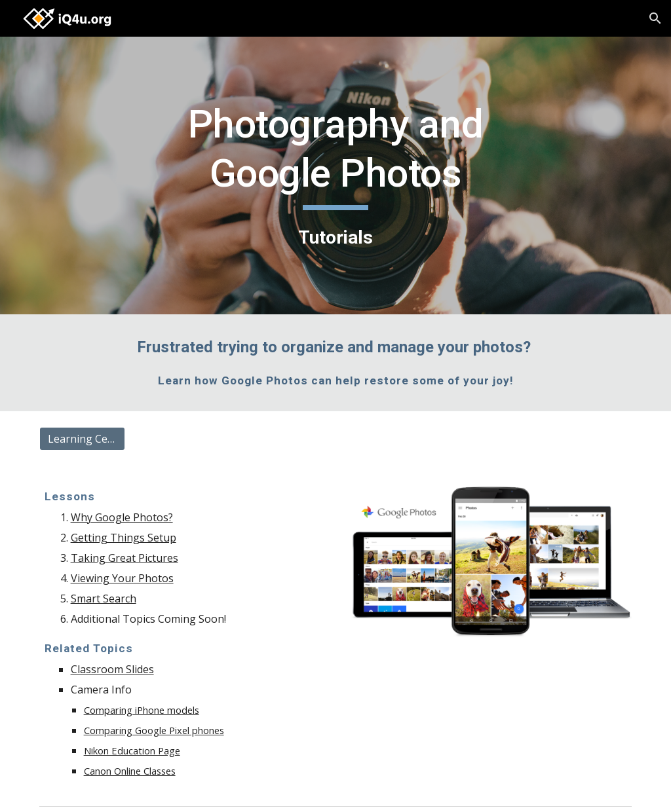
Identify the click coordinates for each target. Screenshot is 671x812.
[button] (655, 18)
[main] (335, 176)
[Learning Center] (82, 439)
